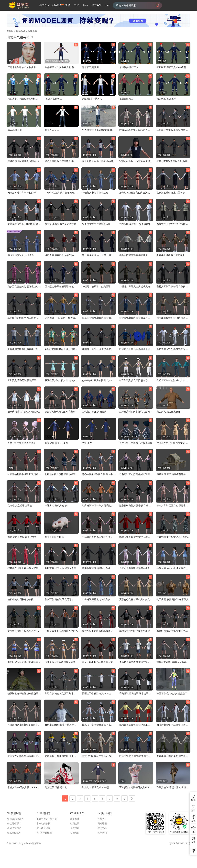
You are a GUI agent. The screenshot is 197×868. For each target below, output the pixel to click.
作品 (85, 5)
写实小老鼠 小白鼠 (54, 537)
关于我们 (102, 833)
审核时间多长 (43, 824)
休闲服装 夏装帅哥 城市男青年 (135, 224)
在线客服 (102, 819)
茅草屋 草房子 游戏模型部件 (171, 474)
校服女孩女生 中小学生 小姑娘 (98, 161)
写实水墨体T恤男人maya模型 (23, 99)
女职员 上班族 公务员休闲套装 (60, 224)
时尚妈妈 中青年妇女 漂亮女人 (98, 505)
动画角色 (21, 31)
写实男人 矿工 (52, 130)
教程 (77, 5)
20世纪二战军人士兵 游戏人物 (135, 286)
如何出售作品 (14, 828)
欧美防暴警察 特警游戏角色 (96, 568)
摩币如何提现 (43, 828)
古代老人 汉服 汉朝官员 (94, 412)
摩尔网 (10, 31)
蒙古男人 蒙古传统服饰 (168, 412)
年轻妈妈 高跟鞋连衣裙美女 (96, 599)
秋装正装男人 (126, 99)
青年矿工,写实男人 (92, 67)
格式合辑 (97, 5)
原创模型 (56, 5)
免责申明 (75, 828)
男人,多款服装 (15, 130)
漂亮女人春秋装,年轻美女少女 (135, 568)
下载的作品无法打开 (47, 819)
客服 (193, 800)
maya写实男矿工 (53, 99)
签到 (193, 810)
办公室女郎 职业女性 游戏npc (97, 380)
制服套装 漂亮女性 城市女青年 (60, 568)
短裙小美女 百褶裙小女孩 (21, 599)
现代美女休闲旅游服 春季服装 (135, 631)
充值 (193, 821)
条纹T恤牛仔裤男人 (92, 99)
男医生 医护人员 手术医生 (21, 255)
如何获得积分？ (15, 819)
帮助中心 (102, 828)
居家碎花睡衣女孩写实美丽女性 (24, 412)
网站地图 (102, 824)
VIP (193, 832)
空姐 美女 (87, 443)
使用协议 (75, 824)
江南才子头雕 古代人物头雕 (22, 67)
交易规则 (75, 833)
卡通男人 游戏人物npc (56, 505)
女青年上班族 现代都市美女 (171, 255)
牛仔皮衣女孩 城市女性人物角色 (61, 631)
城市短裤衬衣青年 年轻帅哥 (22, 193)
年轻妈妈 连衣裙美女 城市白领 (23, 161)
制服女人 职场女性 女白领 (95, 787)
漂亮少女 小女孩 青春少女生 (22, 537)
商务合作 (75, 819)
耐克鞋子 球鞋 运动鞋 (56, 787)
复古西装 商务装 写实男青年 (59, 599)
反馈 (193, 842)
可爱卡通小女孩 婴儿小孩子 (22, 443)
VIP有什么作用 (44, 833)
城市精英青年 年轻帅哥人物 (96, 224)
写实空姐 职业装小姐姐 (57, 443)
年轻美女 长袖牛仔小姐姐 (95, 193)
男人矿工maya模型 (166, 99)
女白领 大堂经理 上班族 (20, 505)
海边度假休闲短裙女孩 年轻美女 (24, 662)
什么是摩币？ (14, 824)
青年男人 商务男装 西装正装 (22, 380)
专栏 (68, 5)
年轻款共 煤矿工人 (129, 67)
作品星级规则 (14, 833)
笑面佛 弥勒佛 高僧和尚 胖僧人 (173, 599)
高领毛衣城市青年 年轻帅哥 (133, 255)
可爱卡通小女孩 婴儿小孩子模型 (136, 443)
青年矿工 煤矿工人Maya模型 (171, 67)
